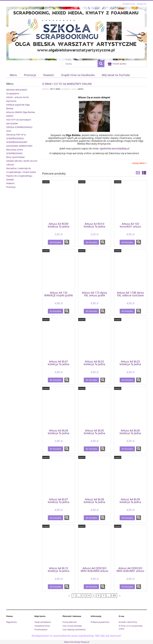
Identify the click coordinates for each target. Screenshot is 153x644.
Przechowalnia (41, 629)
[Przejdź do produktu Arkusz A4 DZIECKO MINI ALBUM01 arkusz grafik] (130, 545)
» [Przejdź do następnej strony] (120, 596)
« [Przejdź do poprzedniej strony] (69, 596)
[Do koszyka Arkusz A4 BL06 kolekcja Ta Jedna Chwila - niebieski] (127, 449)
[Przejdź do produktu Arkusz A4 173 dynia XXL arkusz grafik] (95, 270)
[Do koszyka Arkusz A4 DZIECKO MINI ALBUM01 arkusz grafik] (127, 587)
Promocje (11, 187)
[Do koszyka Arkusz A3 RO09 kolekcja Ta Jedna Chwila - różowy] (55, 242)
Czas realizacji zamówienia (74, 629)
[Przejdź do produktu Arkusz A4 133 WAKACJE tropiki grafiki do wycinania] (59, 270)
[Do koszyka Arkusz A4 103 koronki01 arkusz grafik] (127, 242)
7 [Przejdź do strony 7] (104, 596)
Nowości (10, 183)
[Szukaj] (101, 64)
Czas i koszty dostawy (72, 626)
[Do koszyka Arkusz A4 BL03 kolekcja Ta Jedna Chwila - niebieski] (127, 380)
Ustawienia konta (42, 626)
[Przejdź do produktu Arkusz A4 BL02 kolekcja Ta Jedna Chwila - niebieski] (95, 339)
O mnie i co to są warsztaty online (67, 84)
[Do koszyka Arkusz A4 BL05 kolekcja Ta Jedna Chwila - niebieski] (91, 449)
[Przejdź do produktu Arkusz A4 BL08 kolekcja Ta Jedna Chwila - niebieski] (95, 477)
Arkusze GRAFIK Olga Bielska (21, 112)
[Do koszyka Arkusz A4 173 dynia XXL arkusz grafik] (91, 311)
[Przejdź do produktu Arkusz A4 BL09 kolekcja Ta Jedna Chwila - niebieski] (130, 477)
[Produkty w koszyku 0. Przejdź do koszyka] (117, 64)
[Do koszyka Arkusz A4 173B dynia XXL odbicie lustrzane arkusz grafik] (127, 311)
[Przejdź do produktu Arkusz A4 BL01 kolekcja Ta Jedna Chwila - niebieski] (59, 339)
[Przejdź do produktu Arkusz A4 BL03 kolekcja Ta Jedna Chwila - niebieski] (130, 339)
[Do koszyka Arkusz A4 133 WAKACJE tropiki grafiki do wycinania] (55, 311)
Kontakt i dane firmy (128, 622)
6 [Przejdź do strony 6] (99, 596)
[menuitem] (13, 75)
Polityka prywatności (100, 622)
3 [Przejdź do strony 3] (84, 596)
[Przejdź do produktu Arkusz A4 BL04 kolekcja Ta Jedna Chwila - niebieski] (59, 408)
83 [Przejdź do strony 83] (114, 596)
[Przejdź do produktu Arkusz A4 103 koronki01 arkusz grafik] (130, 201)
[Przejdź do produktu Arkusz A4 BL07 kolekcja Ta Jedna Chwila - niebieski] (59, 477)
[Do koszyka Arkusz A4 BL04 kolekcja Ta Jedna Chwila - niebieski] (55, 449)
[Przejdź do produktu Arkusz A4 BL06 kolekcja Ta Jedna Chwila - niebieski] (130, 408)
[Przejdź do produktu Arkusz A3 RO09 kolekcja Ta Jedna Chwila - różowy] (59, 201)
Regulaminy (12, 622)
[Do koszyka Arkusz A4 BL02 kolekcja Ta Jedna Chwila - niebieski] (91, 380)
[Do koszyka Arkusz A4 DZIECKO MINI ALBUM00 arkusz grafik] (91, 587)
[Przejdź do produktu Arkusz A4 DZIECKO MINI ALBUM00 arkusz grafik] (95, 545)
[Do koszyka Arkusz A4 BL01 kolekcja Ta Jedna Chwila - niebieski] (55, 380)
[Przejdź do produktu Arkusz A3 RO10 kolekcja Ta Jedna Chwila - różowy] (95, 201)
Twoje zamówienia (43, 622)
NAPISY (10, 116)
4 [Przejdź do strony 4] (89, 596)
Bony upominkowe (15, 157)
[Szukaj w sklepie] (80, 64)
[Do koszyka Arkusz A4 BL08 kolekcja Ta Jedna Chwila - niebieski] (91, 518)
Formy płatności (70, 622)
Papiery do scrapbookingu (19, 176)
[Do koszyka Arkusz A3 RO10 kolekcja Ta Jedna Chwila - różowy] (91, 242)
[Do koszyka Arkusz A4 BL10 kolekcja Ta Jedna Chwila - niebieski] (55, 587)
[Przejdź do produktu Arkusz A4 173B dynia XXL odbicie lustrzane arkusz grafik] (130, 270)
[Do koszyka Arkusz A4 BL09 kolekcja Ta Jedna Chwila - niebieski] (127, 518)
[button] (67, 242)
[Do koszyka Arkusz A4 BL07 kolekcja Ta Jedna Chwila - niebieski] (55, 518)
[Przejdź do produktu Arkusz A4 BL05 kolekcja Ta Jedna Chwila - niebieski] (95, 408)
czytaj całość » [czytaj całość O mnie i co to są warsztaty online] (139, 163)
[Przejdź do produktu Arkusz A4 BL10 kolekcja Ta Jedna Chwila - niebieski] (59, 545)
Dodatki (10, 180)
